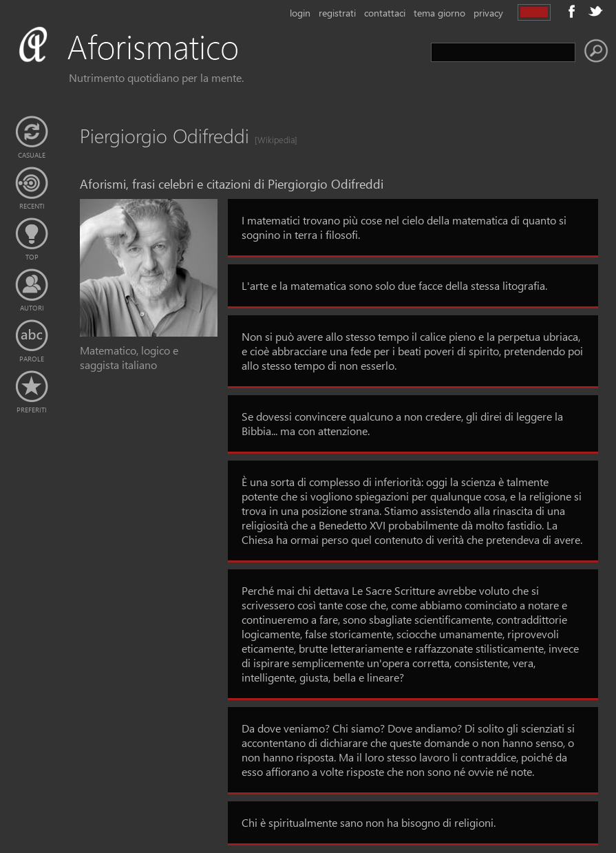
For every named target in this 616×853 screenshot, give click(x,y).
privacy (488, 13)
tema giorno (439, 13)
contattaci (385, 13)
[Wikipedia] (272, 139)
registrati (337, 13)
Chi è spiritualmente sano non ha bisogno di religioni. (369, 822)
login (300, 13)
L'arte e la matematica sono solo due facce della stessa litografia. (394, 285)
